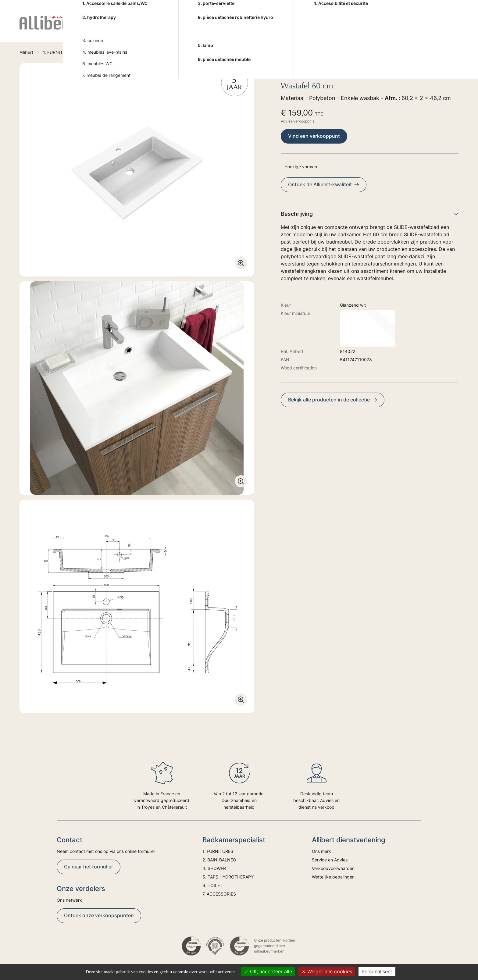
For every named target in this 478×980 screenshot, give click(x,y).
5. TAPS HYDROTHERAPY (261, 28)
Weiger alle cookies (327, 971)
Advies (399, 28)
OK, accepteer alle (268, 971)
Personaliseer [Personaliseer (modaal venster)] (377, 971)
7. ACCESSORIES (352, 28)
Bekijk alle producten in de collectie (333, 400)
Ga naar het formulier (89, 867)
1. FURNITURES (120, 28)
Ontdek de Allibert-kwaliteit (324, 184)
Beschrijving (370, 214)
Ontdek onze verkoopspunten (99, 915)
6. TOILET (312, 28)
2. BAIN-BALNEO (166, 28)
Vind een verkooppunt (314, 136)
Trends (424, 28)
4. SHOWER (209, 28)
